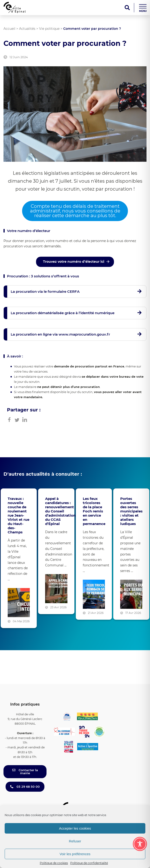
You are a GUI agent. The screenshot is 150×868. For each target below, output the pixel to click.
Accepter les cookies (75, 828)
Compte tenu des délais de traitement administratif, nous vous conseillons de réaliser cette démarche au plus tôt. (75, 211)
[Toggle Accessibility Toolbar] (140, 844)
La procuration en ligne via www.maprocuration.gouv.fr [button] (60, 334)
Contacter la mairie (25, 772)
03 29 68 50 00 (25, 787)
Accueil (9, 29)
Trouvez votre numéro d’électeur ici (74, 262)
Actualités (27, 29)
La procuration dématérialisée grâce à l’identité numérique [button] (63, 313)
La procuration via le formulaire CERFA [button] (45, 291)
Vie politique (49, 29)
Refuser (75, 841)
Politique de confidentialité (89, 863)
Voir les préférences (75, 854)
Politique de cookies (54, 863)
